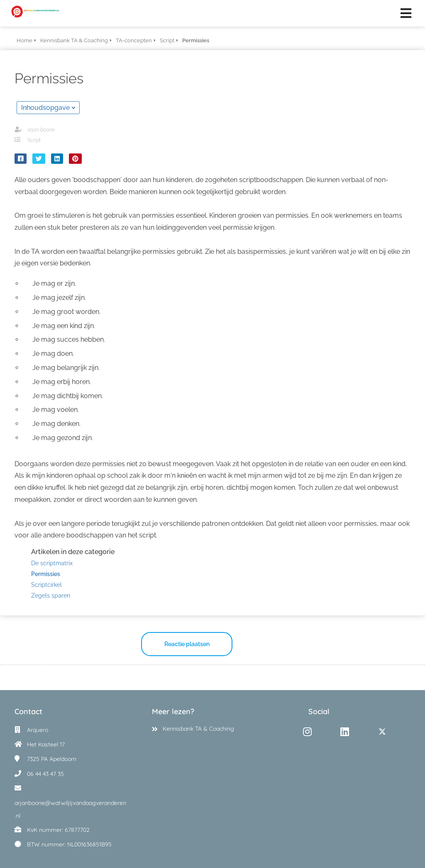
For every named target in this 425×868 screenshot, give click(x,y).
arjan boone (41, 130)
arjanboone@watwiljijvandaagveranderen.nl (70, 809)
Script (34, 140)
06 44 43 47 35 (45, 774)
